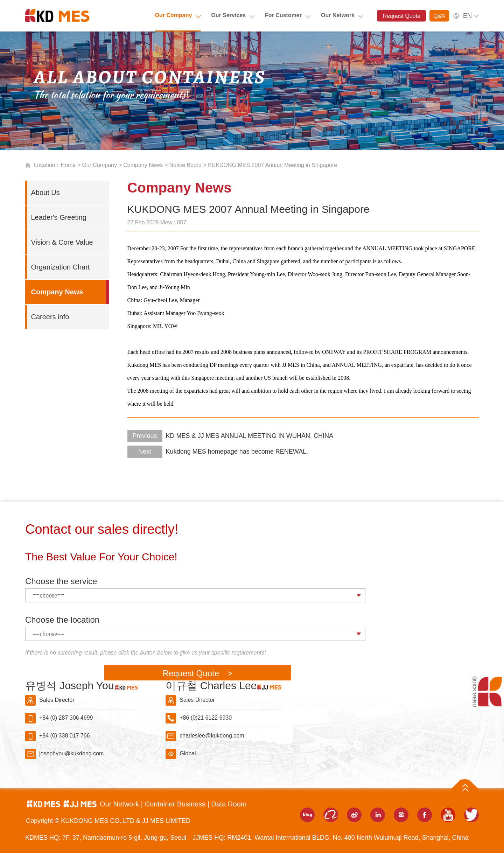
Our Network (338, 15)
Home (68, 165)
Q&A (439, 16)
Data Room (229, 804)
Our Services (228, 15)
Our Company (174, 15)
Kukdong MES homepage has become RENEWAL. (218, 452)
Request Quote (401, 16)
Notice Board (185, 165)
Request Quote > (198, 673)
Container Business (176, 804)
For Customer (283, 15)
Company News (143, 165)
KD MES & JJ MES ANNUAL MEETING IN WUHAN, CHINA (230, 436)
